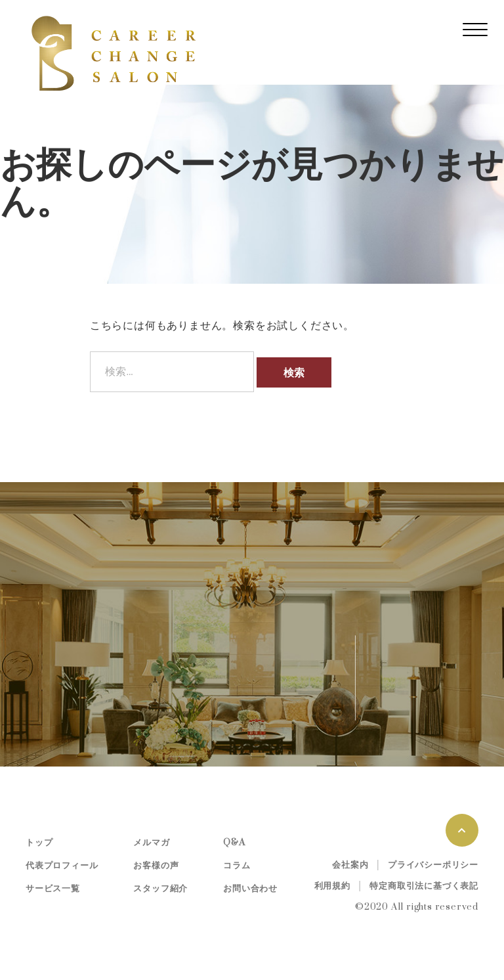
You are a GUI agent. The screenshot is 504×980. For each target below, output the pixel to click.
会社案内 (350, 865)
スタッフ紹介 (160, 889)
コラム (237, 866)
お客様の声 (156, 866)
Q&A (234, 843)
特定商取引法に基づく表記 (424, 886)
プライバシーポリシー (433, 865)
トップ (39, 843)
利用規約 (332, 886)
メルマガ (151, 843)
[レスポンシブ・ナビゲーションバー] (475, 30)
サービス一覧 (53, 889)
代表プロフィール (62, 866)
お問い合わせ (250, 889)
